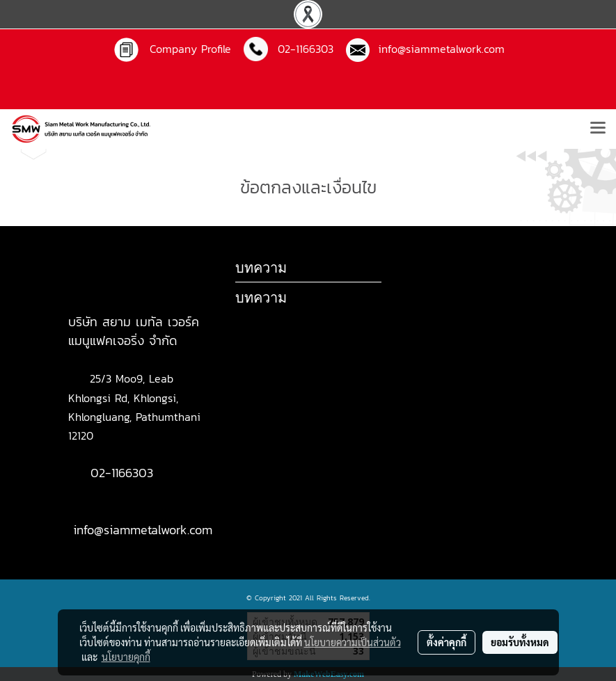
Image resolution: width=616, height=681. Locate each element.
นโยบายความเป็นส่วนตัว (353, 642)
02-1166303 (122, 473)
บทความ (261, 297)
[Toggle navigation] (598, 129)
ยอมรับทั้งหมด (520, 642)
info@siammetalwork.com (437, 49)
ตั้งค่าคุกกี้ (447, 642)
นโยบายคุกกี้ (126, 657)
